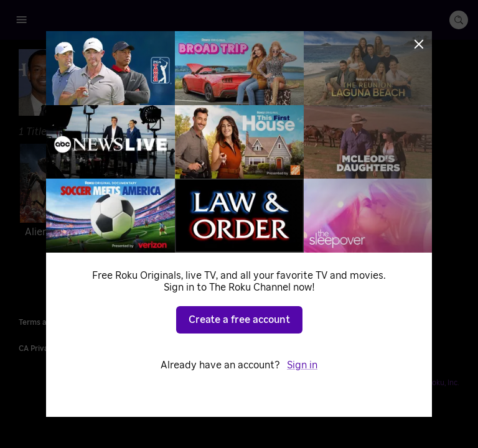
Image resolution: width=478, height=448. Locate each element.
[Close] (419, 44)
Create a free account (239, 320)
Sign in (302, 365)
